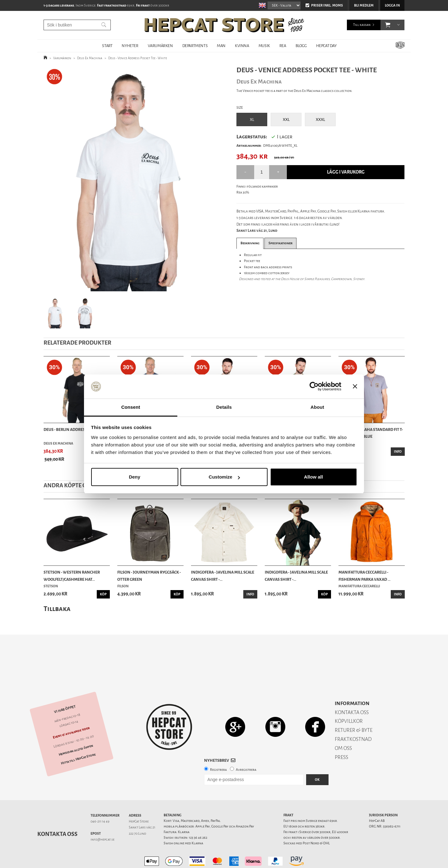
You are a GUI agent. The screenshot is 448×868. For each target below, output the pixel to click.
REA (283, 46)
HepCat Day (326, 46)
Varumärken (62, 58)
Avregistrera (246, 748)
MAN (221, 46)
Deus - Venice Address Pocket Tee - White (138, 58)
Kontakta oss (57, 812)
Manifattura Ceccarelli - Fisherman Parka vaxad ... (364, 576)
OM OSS (343, 726)
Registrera (218, 748)
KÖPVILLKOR (349, 699)
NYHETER (130, 46)
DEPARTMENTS (195, 46)
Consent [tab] (131, 407)
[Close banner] (355, 387)
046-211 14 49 (100, 800)
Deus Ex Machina (90, 58)
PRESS (341, 735)
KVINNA (242, 46)
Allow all (313, 477)
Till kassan (362, 25)
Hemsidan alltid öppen (76, 728)
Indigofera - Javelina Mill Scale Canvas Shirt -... (223, 576)
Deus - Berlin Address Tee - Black (76, 429)
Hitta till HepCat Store (78, 737)
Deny (135, 477)
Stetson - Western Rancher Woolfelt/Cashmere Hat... (72, 576)
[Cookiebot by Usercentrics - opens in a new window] (314, 387)
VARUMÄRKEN (160, 46)
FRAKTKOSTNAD (353, 717)
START (107, 46)
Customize (224, 477)
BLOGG (301, 46)
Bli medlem (364, 5)
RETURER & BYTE (354, 708)
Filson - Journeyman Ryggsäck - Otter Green (149, 576)
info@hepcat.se (103, 818)
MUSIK (264, 46)
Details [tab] (224, 407)
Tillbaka (57, 609)
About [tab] (317, 407)
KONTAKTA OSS (352, 691)
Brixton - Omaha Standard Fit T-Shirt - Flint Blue (371, 433)
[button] (388, 25)
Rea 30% (243, 192)
